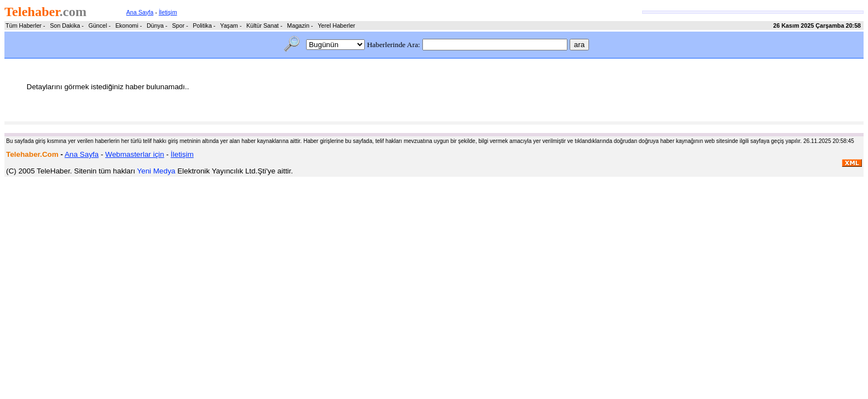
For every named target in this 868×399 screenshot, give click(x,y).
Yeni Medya (156, 171)
